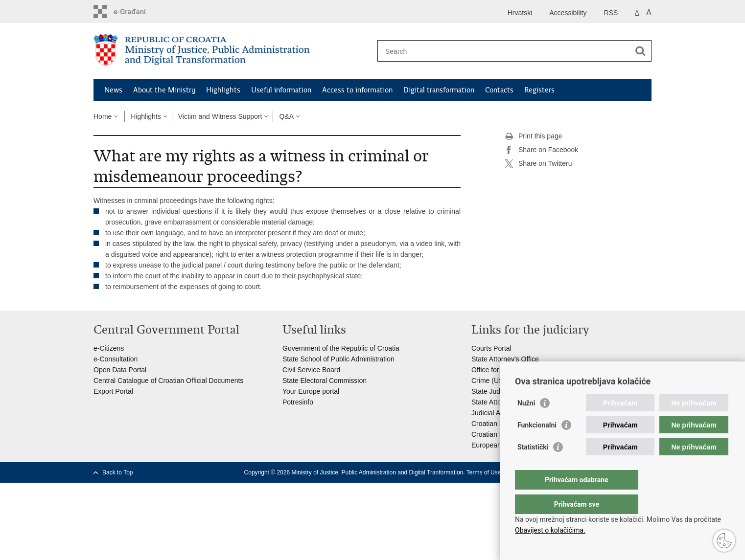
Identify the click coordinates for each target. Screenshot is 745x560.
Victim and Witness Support (220, 116)
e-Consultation (116, 359)
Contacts (499, 90)
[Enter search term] (504, 51)
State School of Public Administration (338, 359)
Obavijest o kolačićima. (550, 530)
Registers (539, 90)
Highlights (223, 90)
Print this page (534, 136)
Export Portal (113, 391)
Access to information (357, 90)
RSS (611, 13)
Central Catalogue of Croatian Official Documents (168, 381)
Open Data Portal (120, 370)
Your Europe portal (311, 391)
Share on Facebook (541, 150)
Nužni (526, 423)
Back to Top (117, 472)
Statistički (533, 467)
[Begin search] (640, 51)
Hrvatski (520, 13)
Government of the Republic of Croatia (341, 348)
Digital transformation (439, 90)
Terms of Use (484, 472)
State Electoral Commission (325, 381)
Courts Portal (491, 348)
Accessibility (568, 13)
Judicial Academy (498, 413)
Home (103, 116)
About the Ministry (164, 90)
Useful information (281, 90)
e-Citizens (109, 348)
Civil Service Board (311, 370)
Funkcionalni (537, 445)
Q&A (286, 116)
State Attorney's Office (505, 359)
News (113, 90)
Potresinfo (298, 402)
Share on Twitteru (538, 164)
